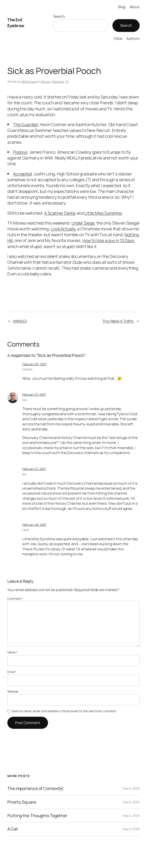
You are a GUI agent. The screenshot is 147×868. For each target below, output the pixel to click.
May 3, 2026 (131, 802)
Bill (24, 474)
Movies (46, 82)
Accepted (22, 174)
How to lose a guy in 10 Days (108, 240)
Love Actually (63, 229)
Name (12, 652)
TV (67, 82)
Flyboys (20, 152)
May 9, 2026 (131, 788)
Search (59, 16)
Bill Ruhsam (30, 82)
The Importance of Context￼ (35, 788)
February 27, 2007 (34, 394)
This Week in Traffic (118, 321)
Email (12, 672)
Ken (25, 400)
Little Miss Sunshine (103, 213)
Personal (58, 82)
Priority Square (22, 802)
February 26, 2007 (34, 364)
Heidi (26, 530)
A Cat (13, 829)
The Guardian (26, 124)
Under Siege (83, 223)
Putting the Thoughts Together (37, 816)
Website (13, 691)
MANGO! (20, 321)
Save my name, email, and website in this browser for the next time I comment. (64, 711)
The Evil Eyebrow (16, 23)
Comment (15, 599)
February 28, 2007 (34, 525)
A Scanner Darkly (60, 213)
